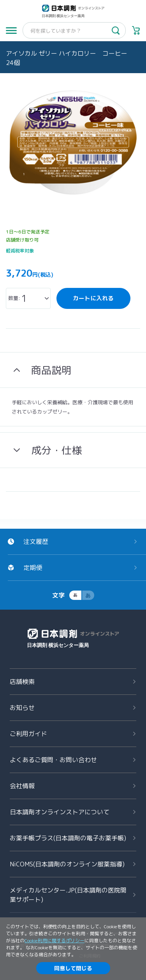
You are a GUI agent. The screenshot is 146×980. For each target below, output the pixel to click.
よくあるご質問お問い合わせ (53, 760)
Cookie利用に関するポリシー (55, 941)
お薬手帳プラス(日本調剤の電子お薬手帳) (68, 838)
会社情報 (22, 786)
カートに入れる (93, 298)
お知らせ (22, 708)
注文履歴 (36, 542)
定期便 (33, 568)
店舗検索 (22, 682)
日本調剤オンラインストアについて (60, 812)
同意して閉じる (73, 968)
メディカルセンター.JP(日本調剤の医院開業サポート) (68, 895)
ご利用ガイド (28, 734)
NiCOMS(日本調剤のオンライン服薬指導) (67, 864)
